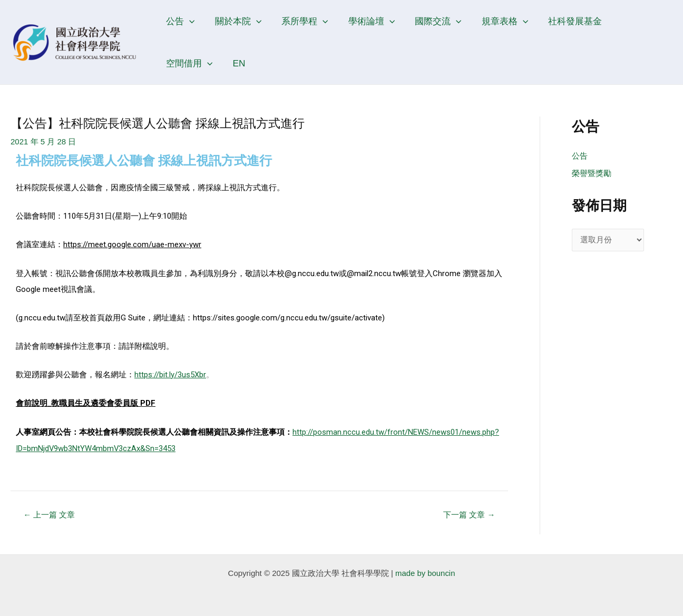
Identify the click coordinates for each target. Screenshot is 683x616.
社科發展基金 (562, 21)
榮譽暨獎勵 (592, 174)
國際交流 (430, 21)
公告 (179, 21)
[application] (188, 21)
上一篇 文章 (50, 512)
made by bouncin (425, 571)
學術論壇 (365, 21)
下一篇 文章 (469, 512)
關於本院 (235, 21)
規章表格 (494, 21)
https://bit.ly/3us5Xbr (170, 374)
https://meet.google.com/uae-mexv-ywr (132, 245)
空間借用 (631, 21)
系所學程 (300, 21)
